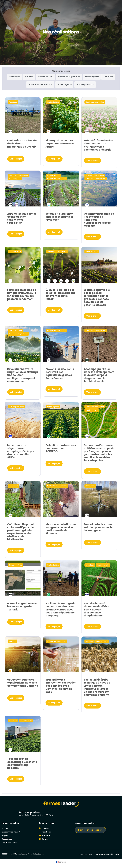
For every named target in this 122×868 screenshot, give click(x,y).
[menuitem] (61, 862)
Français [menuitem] (62, 862)
